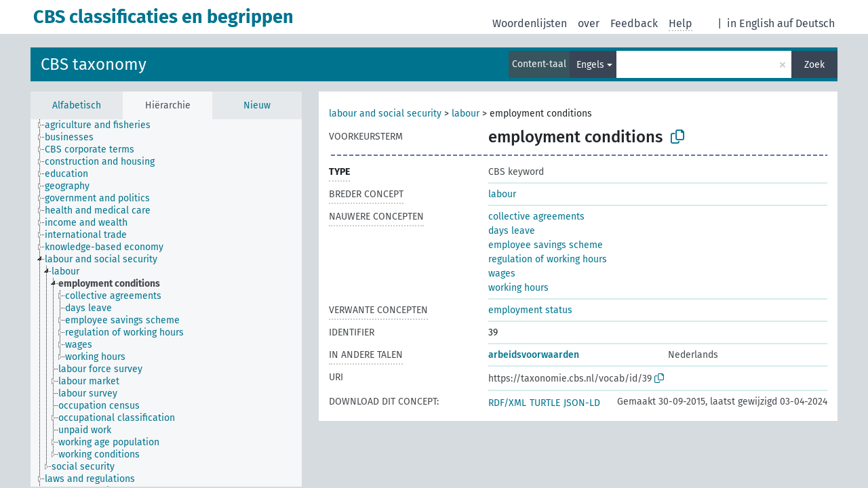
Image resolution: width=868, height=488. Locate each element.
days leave (512, 231)
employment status (530, 310)
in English (751, 23)
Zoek (814, 65)
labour (466, 114)
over (589, 23)
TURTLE (545, 403)
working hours (518, 288)
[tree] (166, 303)
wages (502, 273)
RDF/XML (507, 403)
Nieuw (257, 105)
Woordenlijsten (530, 23)
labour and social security (385, 114)
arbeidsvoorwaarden (534, 355)
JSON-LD (582, 403)
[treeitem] (103, 125)
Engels (590, 65)
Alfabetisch (77, 105)
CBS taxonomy (94, 64)
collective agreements (536, 217)
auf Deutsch (806, 23)
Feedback (634, 23)
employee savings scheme (546, 245)
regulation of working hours (548, 259)
